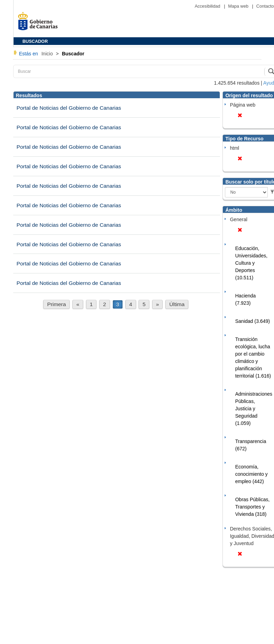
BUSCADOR (35, 41)
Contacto (265, 6)
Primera (56, 304)
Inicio (48, 54)
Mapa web (239, 6)
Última (177, 304)
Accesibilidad (208, 6)
